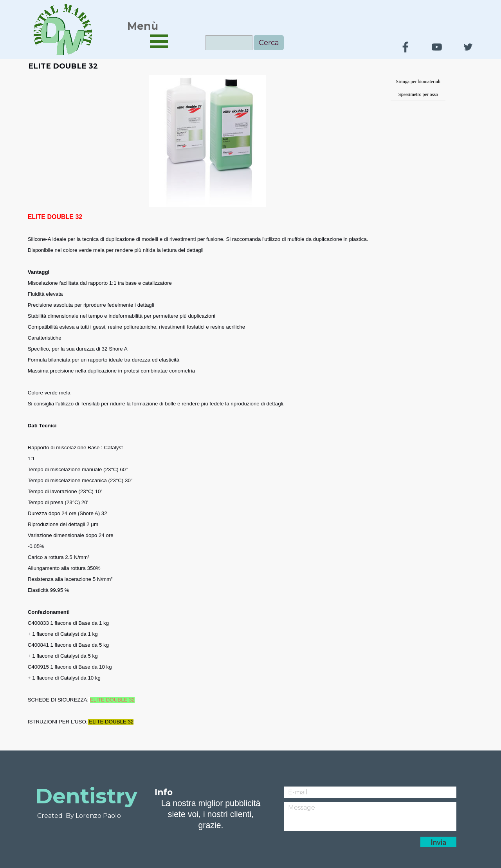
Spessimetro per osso (418, 94)
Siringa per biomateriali (418, 81)
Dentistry (87, 796)
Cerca (269, 42)
